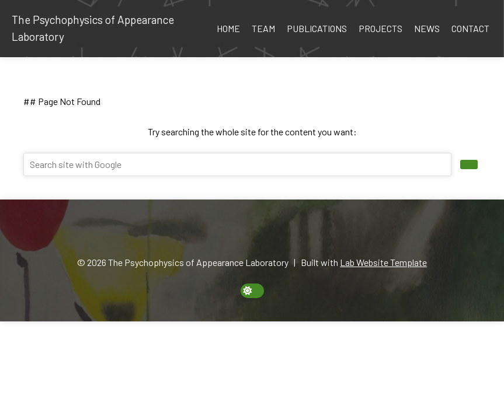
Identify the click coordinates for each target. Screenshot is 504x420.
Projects (380, 28)
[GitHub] (259, 233)
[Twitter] (272, 233)
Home (228, 28)
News (427, 28)
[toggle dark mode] (252, 291)
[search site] (469, 164)
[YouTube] (286, 233)
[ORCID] (232, 233)
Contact (470, 28)
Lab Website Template (383, 262)
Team (263, 28)
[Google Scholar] (245, 233)
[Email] (218, 233)
